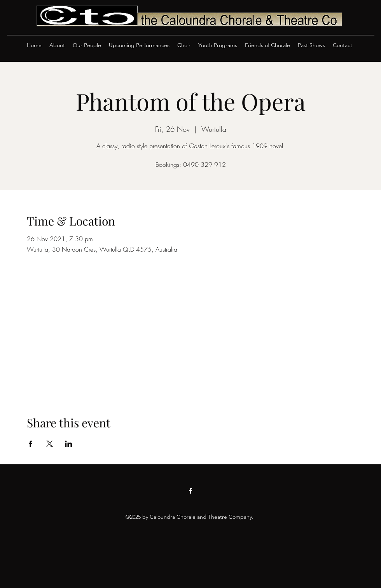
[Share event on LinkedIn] (69, 444)
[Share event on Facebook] (31, 444)
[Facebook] (190, 491)
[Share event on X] (50, 444)
